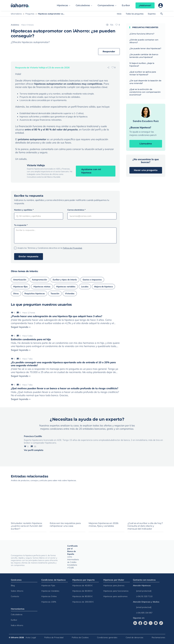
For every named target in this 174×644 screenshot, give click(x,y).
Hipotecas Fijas (48, 585)
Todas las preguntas (135, 14)
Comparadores (106, 5)
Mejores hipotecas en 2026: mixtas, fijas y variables (104, 525)
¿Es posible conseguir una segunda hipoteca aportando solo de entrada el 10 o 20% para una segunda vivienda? (63, 364)
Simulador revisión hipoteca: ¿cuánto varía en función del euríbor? (27, 526)
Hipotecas (62, 5)
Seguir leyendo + (21, 327)
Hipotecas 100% (49, 602)
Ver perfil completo (34, 450)
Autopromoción (39, 280)
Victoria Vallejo (36, 165)
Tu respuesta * (21, 225)
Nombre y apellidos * (24, 210)
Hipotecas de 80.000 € (82, 596)
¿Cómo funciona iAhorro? (142, 34)
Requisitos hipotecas (35, 293)
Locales (85, 287)
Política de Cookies (80, 637)
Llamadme (146, 144)
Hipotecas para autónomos (115, 596)
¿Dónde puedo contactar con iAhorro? (144, 41)
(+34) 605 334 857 (143, 613)
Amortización (20, 280)
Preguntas (30, 14)
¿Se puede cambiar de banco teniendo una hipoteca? (144, 56)
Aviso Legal (31, 637)
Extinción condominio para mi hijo (31, 339)
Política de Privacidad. (73, 248)
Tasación (55, 293)
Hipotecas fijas (20, 287)
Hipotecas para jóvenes (114, 585)
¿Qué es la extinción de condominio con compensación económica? (145, 92)
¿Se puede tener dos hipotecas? (145, 48)
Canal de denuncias (135, 637)
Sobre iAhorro (17, 591)
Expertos (152, 14)
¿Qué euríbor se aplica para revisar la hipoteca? (143, 73)
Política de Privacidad (54, 637)
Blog (13, 585)
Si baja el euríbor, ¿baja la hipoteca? (142, 65)
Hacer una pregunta (146, 170)
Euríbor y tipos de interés (65, 280)
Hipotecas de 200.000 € (83, 602)
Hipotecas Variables (50, 591)
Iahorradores (16, 14)
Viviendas (70, 293)
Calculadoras (83, 5)
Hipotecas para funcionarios (116, 591)
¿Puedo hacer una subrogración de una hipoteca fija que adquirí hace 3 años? (57, 316)
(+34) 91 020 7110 (143, 596)
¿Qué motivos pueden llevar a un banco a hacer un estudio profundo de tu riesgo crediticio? (65, 388)
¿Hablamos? (145, 5)
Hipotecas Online (49, 596)
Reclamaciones (159, 637)
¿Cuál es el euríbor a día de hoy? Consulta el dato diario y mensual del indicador (145, 526)
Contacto (15, 596)
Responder (109, 52)
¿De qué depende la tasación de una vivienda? (145, 82)
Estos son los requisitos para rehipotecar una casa (65, 525)
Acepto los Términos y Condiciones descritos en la (50, 248)
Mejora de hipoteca (103, 287)
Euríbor (126, 5)
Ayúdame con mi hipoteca (91, 171)
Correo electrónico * (76, 210)
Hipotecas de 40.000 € (82, 585)
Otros (16, 293)
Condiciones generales (107, 637)
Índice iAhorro (17, 625)
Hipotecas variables (66, 287)
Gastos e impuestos (92, 280)
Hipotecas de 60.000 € (82, 591)
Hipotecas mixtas (42, 287)
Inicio (119, 14)
